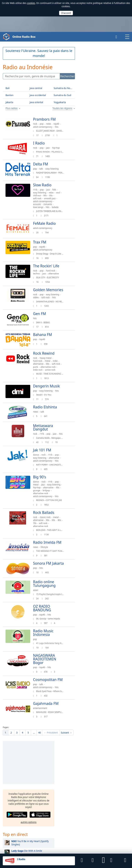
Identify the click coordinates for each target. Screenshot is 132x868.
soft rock (40, 198)
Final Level (19, 840)
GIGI (89, 315)
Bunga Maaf (99, 174)
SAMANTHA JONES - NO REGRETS (55, 307)
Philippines (51, 792)
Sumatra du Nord (63, 88)
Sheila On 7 (92, 281)
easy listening (55, 169)
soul (38, 196)
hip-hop (59, 148)
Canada (76, 810)
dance (39, 468)
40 (40, 755)
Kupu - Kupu (100, 183)
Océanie (111, 793)
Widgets (89, 846)
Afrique (110, 776)
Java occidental (38, 95)
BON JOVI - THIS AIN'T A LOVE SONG (56, 544)
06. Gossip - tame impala (51, 638)
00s (60, 196)
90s (54, 196)
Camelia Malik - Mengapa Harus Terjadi (58, 452)
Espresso (102, 226)
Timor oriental (52, 781)
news (51, 124)
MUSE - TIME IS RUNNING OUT (54, 383)
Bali (7, 88)
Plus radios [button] (12, 108)
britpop (39, 507)
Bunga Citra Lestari (97, 350)
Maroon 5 (92, 272)
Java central (36, 88)
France (48, 810)
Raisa (89, 332)
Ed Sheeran (92, 247)
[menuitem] (5, 755)
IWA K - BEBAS (46, 327)
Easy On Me (96, 217)
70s (43, 537)
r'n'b (38, 190)
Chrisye (90, 341)
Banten (9, 95)
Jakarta (9, 102)
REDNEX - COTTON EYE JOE (52, 514)
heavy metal (48, 365)
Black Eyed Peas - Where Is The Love (56, 714)
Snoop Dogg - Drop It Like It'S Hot (55, 255)
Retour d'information (71, 846)
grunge (58, 504)
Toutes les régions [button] (62, 108)
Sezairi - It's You (46, 404)
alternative (56, 275)
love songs (41, 207)
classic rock (48, 531)
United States (52, 804)
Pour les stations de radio (109, 846)
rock (38, 124)
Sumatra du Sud (62, 95)
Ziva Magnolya (94, 324)
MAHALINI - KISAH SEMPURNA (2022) (57, 735)
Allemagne (77, 804)
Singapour (77, 787)
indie (58, 367)
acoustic (40, 204)
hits (59, 127)
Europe (110, 790)
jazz (50, 148)
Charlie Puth (93, 367)
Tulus (89, 264)
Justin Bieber (93, 307)
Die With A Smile (102, 157)
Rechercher (67, 76)
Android (48, 827)
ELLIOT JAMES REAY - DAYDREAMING (56, 131)
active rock (53, 379)
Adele (89, 358)
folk (57, 190)
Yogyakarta (60, 102)
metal (50, 367)
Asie (108, 780)
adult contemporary (45, 127)
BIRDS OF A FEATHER (104, 166)
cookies (31, 3)
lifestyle (47, 564)
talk (44, 169)
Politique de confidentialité (45, 846)
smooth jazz (52, 198)
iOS (59, 827)
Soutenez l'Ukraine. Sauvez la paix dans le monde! (39, 53)
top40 (59, 124)
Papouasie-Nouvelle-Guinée (81, 781)
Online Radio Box (25, 37)
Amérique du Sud (116, 786)
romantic (51, 204)
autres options (103, 128)
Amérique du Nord (116, 783)
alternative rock (43, 376)
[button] (103, 861)
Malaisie (49, 787)
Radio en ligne (12, 782)
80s (37, 537)
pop (44, 124)
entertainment (43, 731)
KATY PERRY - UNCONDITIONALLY (55, 478)
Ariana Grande (94, 298)
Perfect (97, 192)
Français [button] (7, 799)
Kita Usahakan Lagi (104, 200)
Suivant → (66, 755)
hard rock (53, 272)
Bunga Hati (101, 209)
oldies (39, 303)
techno (39, 275)
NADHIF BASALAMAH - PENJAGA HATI (57, 173)
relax (54, 193)
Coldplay (91, 255)
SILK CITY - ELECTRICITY (50, 279)
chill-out (46, 196)
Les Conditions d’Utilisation (16, 846)
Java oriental (36, 102)
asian (38, 610)
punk (49, 373)
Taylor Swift (93, 290)
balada (58, 207)
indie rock (40, 379)
